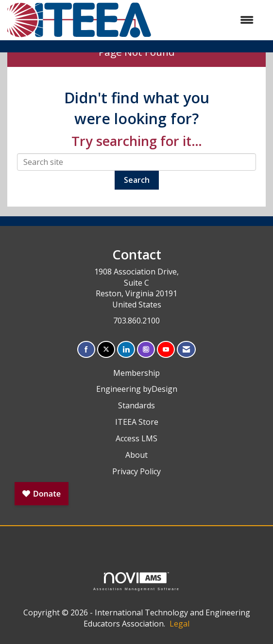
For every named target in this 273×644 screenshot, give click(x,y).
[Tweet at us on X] (106, 349)
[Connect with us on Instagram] (146, 349)
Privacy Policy (136, 471)
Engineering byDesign (137, 389)
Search (137, 180)
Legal (179, 624)
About (136, 455)
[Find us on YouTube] (166, 349)
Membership (136, 373)
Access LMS (136, 438)
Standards (136, 405)
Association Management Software (136, 581)
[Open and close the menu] (208, 20)
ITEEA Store (137, 422)
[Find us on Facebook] (86, 349)
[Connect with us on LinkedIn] (126, 349)
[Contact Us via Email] (186, 349)
